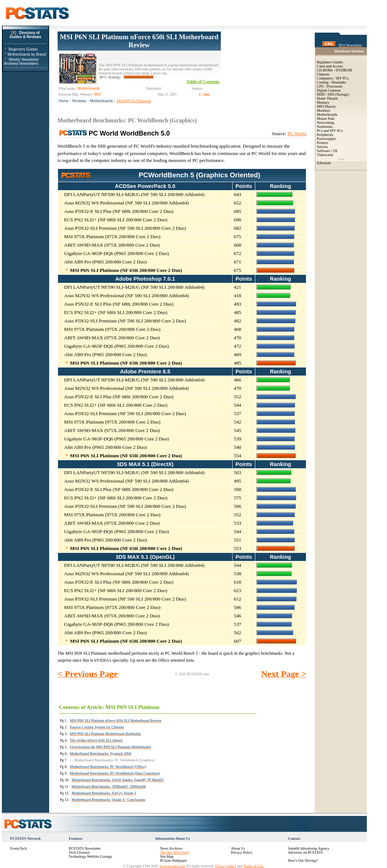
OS (335, 151)
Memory (323, 102)
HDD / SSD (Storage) (333, 94)
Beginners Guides (23, 49)
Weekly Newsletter (24, 60)
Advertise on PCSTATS (305, 852)
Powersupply (326, 139)
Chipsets (323, 74)
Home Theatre (327, 98)
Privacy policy (226, 866)
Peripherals (325, 135)
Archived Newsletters (21, 64)
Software (324, 151)
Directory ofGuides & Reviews (25, 35)
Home (64, 101)
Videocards (325, 155)
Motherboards (102, 101)
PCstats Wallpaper (173, 860)
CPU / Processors (330, 86)
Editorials (324, 163)
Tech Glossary (79, 852)
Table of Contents (203, 82)
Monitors (324, 110)
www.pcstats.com (172, 866)
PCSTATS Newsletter (85, 848)
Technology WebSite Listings (91, 856)
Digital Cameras (329, 90)
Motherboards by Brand (27, 54)
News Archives (171, 848)
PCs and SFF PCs (330, 131)
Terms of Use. (253, 866)
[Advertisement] (264, 68)
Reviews (79, 101)
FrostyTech (19, 848)
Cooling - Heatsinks (332, 82)
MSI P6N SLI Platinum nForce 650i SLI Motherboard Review (139, 41)
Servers (322, 147)
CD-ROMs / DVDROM (335, 70)
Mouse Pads (326, 119)
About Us (238, 848)
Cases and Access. (330, 66)
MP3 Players (326, 106)
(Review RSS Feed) (174, 852)
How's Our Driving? (303, 860)
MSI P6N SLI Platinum (134, 101)
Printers (323, 143)
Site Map (167, 856)
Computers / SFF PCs (333, 78)
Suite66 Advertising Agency (309, 848)
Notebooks (325, 127)
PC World (297, 134)
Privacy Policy (242, 852)
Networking (326, 123)
